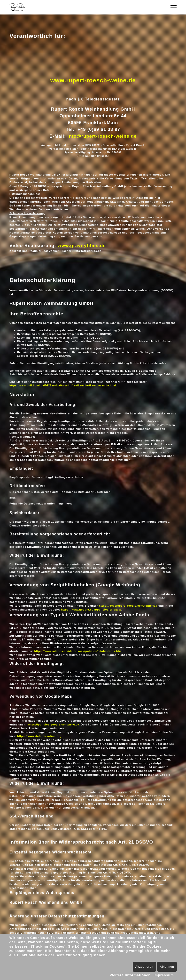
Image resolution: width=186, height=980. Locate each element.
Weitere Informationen (130, 975)
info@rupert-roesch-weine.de (102, 136)
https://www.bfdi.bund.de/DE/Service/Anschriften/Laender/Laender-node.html (63, 386)
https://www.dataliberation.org (39, 736)
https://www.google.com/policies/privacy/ (91, 610)
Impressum (164, 975)
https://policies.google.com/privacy (53, 724)
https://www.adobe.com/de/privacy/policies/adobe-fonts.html (78, 651)
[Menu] (174, 7)
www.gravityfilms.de (82, 245)
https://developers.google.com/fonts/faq (128, 606)
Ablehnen (167, 967)
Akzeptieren (144, 967)
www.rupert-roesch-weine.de (93, 80)
